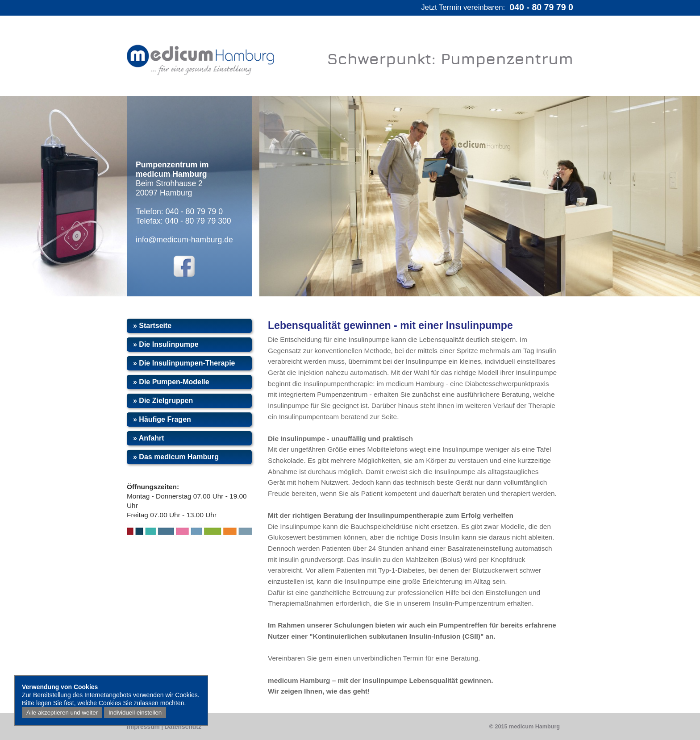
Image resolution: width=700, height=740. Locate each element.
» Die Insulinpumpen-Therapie (184, 363)
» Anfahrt (149, 438)
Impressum (143, 727)
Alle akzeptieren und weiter (62, 713)
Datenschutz (183, 727)
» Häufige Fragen (162, 419)
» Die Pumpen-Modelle (171, 382)
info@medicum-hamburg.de (184, 240)
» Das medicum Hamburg (176, 457)
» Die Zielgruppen (163, 401)
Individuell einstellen (135, 713)
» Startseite (152, 326)
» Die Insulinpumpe (166, 344)
